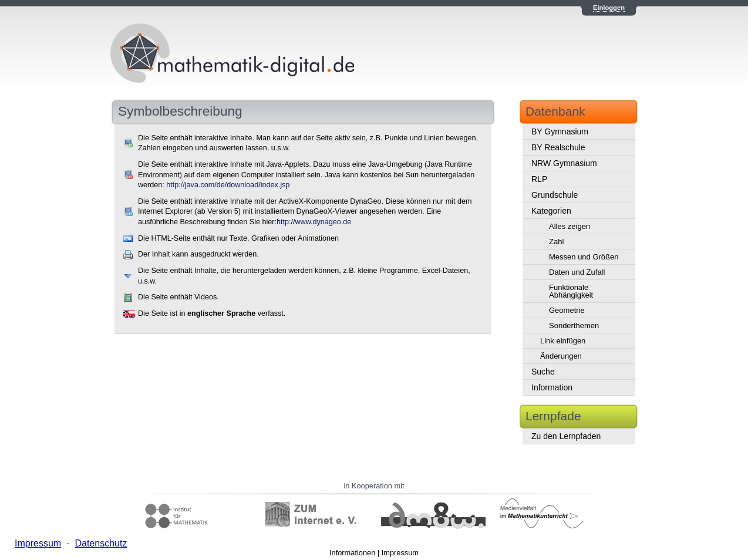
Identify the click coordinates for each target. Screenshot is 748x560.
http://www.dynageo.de (314, 222)
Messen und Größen (584, 257)
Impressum (400, 553)
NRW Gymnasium (564, 163)
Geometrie (567, 310)
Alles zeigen (570, 226)
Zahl (556, 242)
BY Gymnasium (560, 131)
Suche (543, 372)
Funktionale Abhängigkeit (571, 291)
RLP (539, 179)
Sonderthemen (574, 325)
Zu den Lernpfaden (566, 436)
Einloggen (609, 8)
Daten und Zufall (577, 272)
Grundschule (555, 195)
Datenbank (555, 111)
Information (552, 387)
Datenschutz (101, 543)
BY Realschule (558, 147)
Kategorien (551, 211)
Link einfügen (563, 341)
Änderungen (561, 356)
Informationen (352, 553)
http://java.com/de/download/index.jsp (228, 185)
